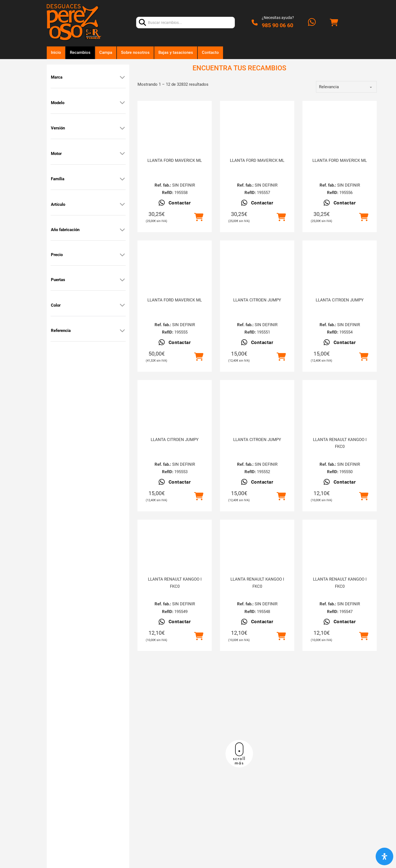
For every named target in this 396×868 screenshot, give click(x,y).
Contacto (210, 52)
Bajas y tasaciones (176, 52)
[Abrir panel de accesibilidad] (384, 856)
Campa (106, 52)
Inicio (56, 52)
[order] (346, 87)
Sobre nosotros (135, 52)
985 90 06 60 (277, 25)
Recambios (80, 52)
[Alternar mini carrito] (334, 23)
